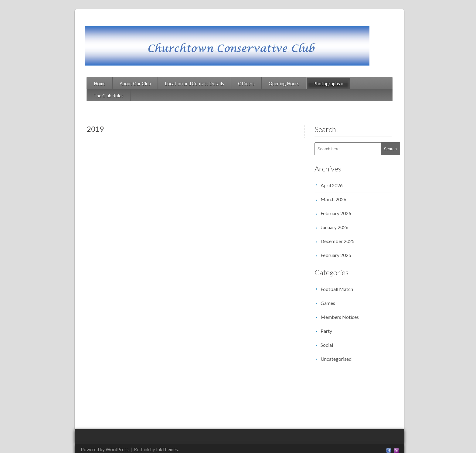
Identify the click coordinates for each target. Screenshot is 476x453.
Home (85, 83)
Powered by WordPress (90, 437)
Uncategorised (342, 347)
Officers (231, 83)
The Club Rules (357, 83)
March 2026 (339, 187)
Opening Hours (269, 83)
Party (332, 319)
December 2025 (343, 229)
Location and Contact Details (180, 83)
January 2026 (340, 215)
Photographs (313, 83)
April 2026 (337, 173)
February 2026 (342, 201)
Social (333, 333)
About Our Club (120, 83)
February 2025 (342, 243)
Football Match (343, 277)
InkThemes (152, 437)
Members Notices (345, 305)
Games (334, 291)
